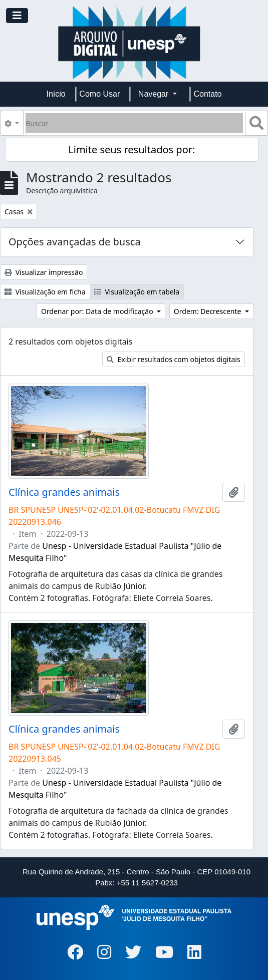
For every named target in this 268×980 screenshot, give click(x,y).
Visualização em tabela (137, 292)
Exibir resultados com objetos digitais (174, 359)
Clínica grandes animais (64, 492)
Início (56, 94)
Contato (207, 94)
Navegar (155, 94)
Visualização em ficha (45, 292)
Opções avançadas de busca (75, 242)
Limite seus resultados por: (131, 149)
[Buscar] (134, 123)
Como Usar (99, 94)
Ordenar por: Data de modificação (98, 311)
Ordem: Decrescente (208, 311)
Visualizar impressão (44, 272)
